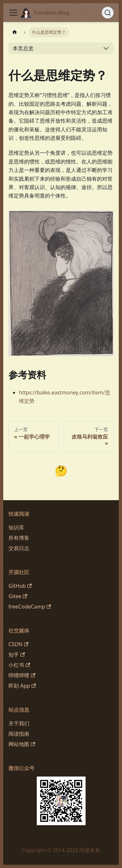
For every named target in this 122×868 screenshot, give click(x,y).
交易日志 (19, 548)
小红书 (19, 665)
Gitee (18, 596)
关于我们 (19, 723)
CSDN (18, 644)
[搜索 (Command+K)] (108, 13)
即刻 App (22, 686)
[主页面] (15, 32)
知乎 (17, 655)
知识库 (16, 527)
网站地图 (22, 744)
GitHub (20, 586)
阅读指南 (19, 734)
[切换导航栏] (13, 13)
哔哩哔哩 (22, 675)
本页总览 (23, 48)
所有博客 (19, 538)
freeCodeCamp (30, 607)
